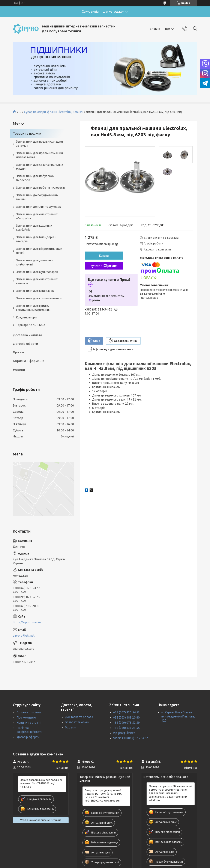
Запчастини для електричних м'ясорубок (37, 216)
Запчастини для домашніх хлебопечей (34, 262)
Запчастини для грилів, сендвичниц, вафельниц (33, 308)
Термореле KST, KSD (30, 325)
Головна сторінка (29, 712)
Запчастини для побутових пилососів (35, 178)
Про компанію (26, 717)
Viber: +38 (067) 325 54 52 (131, 738)
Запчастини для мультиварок (37, 272)
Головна (154, 29)
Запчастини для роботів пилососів (40, 188)
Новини (19, 370)
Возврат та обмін (77, 722)
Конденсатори (26, 317)
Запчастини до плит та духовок (38, 207)
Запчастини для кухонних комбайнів (34, 228)
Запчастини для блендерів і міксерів (36, 239)
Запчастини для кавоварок (35, 291)
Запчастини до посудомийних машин (37, 197)
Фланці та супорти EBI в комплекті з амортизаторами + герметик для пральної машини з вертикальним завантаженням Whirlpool (170, 793)
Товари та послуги (27, 133)
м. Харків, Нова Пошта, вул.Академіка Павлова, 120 (178, 716)
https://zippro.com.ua (27, 622)
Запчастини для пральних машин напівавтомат (39, 155)
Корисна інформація (28, 361)
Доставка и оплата (27, 335)
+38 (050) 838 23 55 (126, 728)
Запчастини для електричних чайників (37, 281)
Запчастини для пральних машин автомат (39, 144)
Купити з (104, 266)
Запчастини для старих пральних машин (40, 167)
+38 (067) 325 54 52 (126, 712)
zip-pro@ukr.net (24, 636)
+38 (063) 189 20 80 (126, 717)
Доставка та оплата (79, 717)
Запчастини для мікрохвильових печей (39, 251)
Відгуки (70, 727)
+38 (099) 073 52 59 (126, 723)
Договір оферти (25, 344)
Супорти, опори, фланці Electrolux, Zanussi (54, 112)
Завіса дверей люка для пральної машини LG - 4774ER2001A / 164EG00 (41, 783)
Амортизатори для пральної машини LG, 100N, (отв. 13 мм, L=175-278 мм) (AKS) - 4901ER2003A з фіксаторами (103, 796)
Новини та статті (29, 723)
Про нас (19, 352)
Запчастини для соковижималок (39, 298)
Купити (104, 256)
